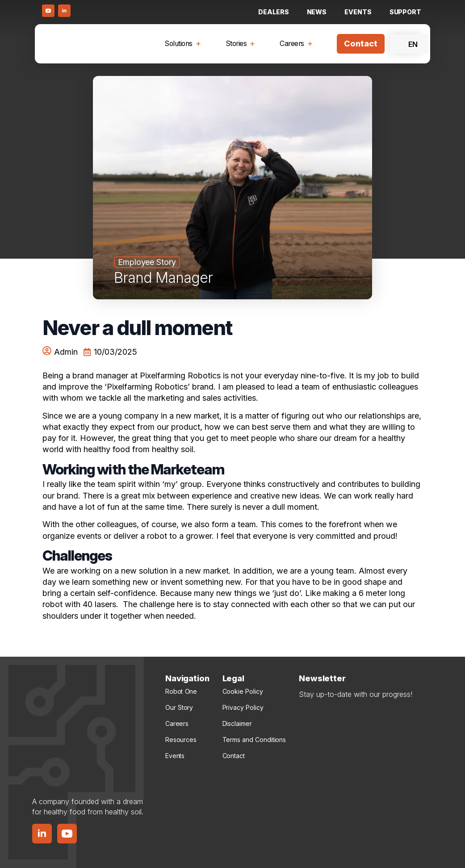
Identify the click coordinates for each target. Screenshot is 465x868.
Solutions (178, 44)
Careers (292, 44)
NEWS (317, 12)
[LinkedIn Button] (64, 11)
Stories (236, 44)
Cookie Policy (243, 691)
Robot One (181, 691)
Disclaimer (237, 723)
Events (358, 12)
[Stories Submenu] (254, 44)
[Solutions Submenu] (200, 44)
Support (405, 12)
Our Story (179, 707)
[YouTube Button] (67, 834)
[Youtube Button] (48, 11)
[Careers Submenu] (312, 44)
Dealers (273, 12)
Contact (234, 756)
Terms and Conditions (254, 740)
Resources (181, 740)
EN (407, 44)
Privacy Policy (243, 707)
